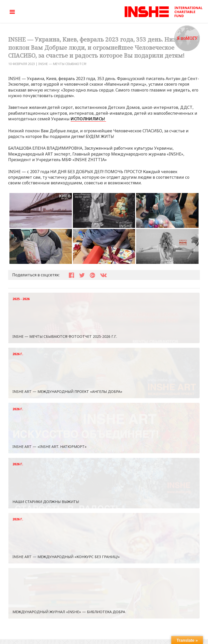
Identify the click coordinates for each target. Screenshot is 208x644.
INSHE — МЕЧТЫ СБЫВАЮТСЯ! (62, 64)
